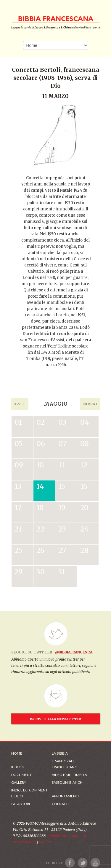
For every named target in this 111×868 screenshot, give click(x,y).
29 (18, 572)
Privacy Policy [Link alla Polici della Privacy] (24, 842)
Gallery (19, 782)
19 (62, 508)
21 (18, 529)
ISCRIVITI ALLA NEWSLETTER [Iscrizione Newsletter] (55, 719)
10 (40, 465)
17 (18, 508)
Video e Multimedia (69, 775)
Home (17, 753)
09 (19, 465)
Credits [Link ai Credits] (45, 842)
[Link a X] (82, 863)
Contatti (60, 804)
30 (41, 572)
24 (84, 529)
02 (41, 422)
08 (85, 443)
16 (84, 486)
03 (62, 422)
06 (41, 443)
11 (61, 465)
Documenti (22, 775)
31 (62, 572)
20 (84, 508)
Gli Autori (21, 804)
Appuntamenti (65, 796)
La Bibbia (60, 753)
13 (18, 486)
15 (62, 486)
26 (40, 550)
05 (18, 443)
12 (84, 465)
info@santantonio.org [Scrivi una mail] (67, 836)
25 (18, 550)
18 (40, 508)
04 (85, 422)
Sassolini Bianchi (68, 782)
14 (40, 486)
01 (18, 422)
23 (62, 529)
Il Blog (18, 767)
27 (62, 550)
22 (41, 529)
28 (84, 550)
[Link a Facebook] (70, 863)
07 (62, 443)
